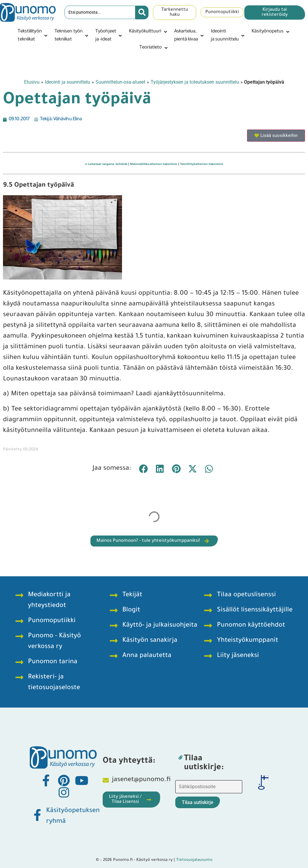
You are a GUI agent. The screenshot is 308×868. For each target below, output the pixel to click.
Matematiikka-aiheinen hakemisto (154, 164)
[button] (33, 36)
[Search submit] (142, 13)
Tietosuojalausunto (194, 860)
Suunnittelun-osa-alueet (120, 82)
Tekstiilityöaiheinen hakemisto (202, 164)
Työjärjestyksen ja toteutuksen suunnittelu (195, 82)
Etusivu (32, 82)
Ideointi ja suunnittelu (68, 82)
